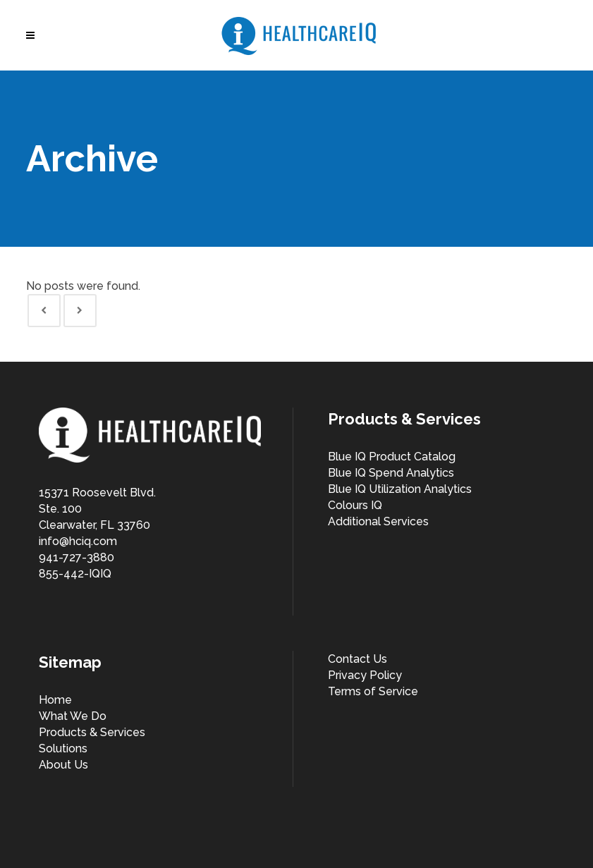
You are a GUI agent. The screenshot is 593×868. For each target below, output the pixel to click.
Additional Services (378, 521)
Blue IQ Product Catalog (392, 457)
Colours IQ (355, 505)
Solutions (63, 748)
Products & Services (92, 732)
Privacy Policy (365, 675)
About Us (63, 765)
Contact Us (357, 659)
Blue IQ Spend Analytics (391, 473)
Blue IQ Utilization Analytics (400, 489)
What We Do (73, 716)
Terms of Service (373, 691)
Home (55, 700)
